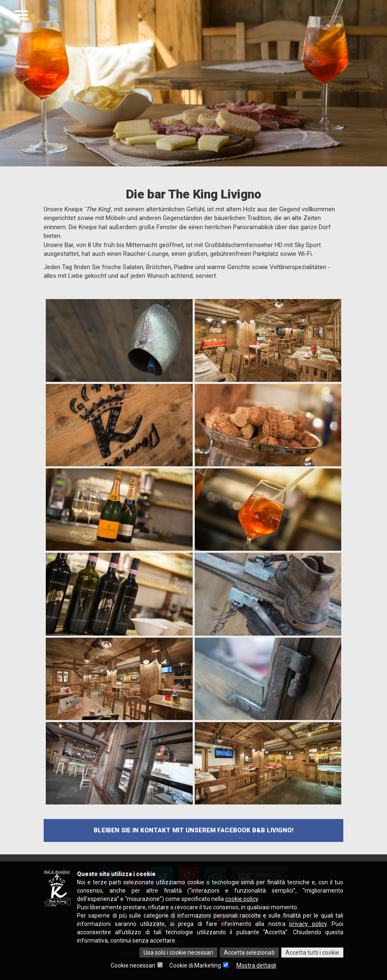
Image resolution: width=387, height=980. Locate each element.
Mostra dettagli (256, 965)
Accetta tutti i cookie (312, 953)
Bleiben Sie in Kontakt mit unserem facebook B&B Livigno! (193, 830)
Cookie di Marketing (195, 965)
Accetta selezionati (249, 953)
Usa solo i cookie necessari (178, 953)
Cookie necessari (133, 965)
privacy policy (308, 924)
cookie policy (242, 899)
